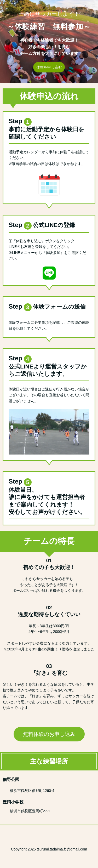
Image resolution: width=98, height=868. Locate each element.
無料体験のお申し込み (49, 734)
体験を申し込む (49, 67)
